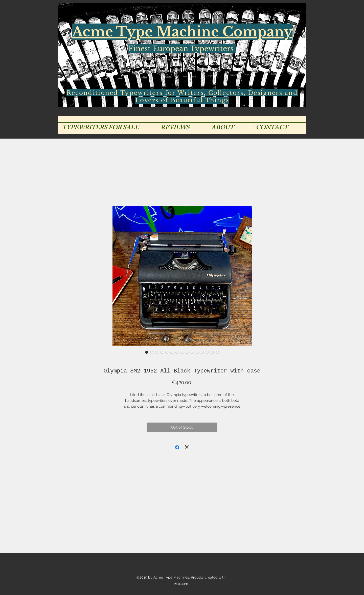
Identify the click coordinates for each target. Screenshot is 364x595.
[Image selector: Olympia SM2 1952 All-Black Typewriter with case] (147, 352)
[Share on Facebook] (177, 447)
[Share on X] (187, 447)
